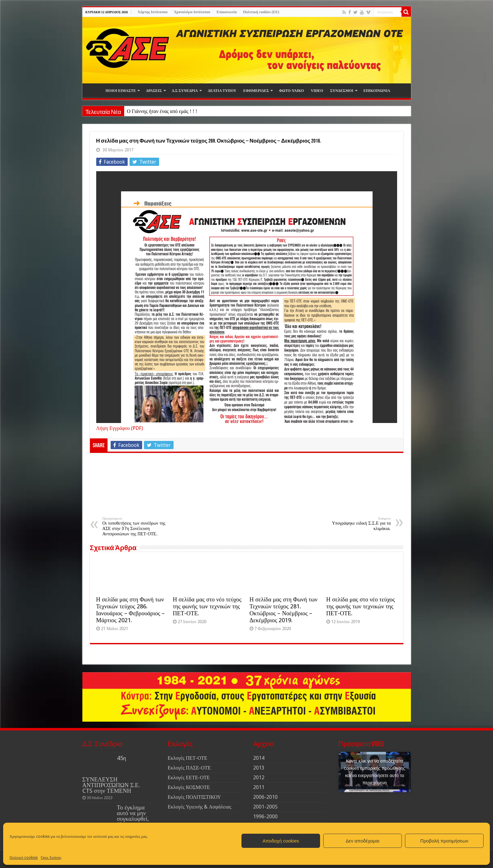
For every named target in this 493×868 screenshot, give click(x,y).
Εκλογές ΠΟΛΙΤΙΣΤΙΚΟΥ (194, 797)
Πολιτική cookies (24, 858)
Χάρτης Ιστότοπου (153, 12)
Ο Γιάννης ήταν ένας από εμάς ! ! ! (162, 111)
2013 (259, 768)
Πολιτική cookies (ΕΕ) (261, 12)
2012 (259, 778)
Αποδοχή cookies (281, 841)
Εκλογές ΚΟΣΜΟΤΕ (189, 787)
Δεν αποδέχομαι (362, 841)
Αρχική (94, 90)
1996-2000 (265, 817)
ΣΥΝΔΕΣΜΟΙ (342, 91)
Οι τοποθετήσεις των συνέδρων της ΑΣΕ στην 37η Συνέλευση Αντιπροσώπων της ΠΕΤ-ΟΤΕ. (135, 526)
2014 (259, 758)
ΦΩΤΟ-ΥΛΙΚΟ (291, 91)
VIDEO (317, 91)
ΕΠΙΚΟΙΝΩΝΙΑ (377, 91)
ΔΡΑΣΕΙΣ (154, 91)
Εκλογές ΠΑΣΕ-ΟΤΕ (189, 768)
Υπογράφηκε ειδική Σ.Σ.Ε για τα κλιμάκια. (359, 524)
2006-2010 (265, 797)
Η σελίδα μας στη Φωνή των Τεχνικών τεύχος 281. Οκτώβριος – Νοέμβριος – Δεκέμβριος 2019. (284, 610)
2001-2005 (265, 807)
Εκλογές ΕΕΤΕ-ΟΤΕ (189, 778)
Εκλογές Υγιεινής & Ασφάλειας (199, 807)
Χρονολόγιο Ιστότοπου (192, 12)
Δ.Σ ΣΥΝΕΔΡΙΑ (185, 91)
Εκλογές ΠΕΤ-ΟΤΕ (187, 758)
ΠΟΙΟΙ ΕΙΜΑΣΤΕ (121, 91)
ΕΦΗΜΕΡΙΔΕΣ (256, 91)
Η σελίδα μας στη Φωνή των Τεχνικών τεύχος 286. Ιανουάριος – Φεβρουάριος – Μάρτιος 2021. (131, 610)
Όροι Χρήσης (51, 858)
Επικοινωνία (227, 12)
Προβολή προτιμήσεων (444, 841)
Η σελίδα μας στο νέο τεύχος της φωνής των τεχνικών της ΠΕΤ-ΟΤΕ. (207, 606)
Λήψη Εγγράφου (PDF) (120, 428)
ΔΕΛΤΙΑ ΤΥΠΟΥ (222, 91)
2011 (259, 787)
